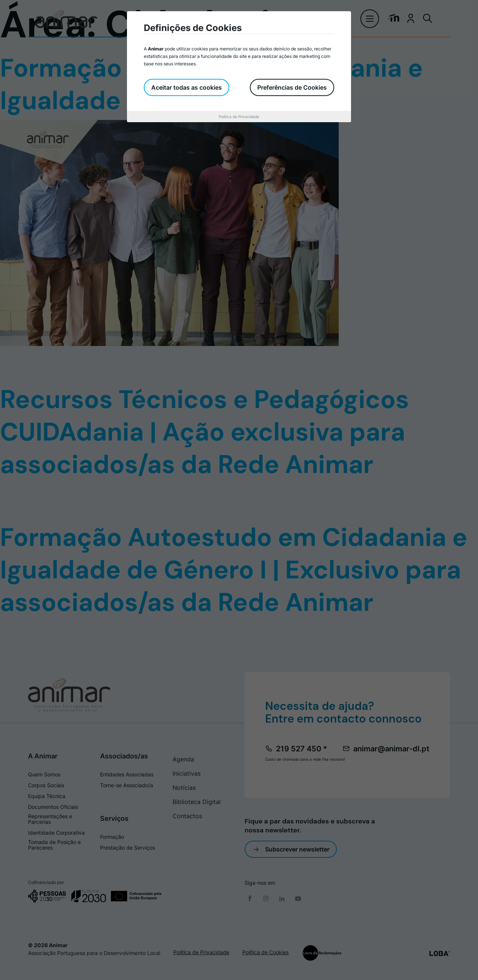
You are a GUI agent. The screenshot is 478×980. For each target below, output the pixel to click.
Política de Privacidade (239, 117)
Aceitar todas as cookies (187, 87)
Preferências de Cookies (292, 87)
